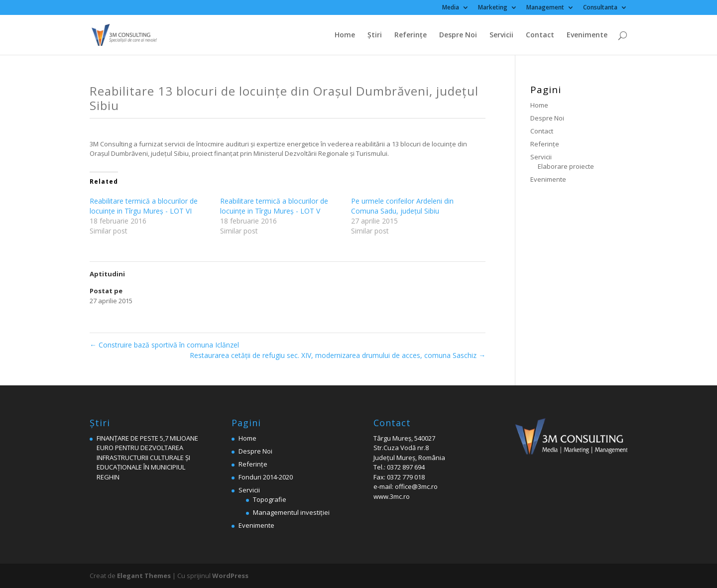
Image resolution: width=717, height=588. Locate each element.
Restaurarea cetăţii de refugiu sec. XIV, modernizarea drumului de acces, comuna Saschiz (338, 355)
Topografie (270, 499)
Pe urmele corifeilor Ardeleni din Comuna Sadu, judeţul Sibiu (402, 206)
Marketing (493, 8)
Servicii (501, 35)
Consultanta (600, 8)
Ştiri (375, 35)
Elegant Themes (144, 576)
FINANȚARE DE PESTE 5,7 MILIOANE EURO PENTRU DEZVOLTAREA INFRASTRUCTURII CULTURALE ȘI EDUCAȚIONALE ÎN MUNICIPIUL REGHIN (147, 458)
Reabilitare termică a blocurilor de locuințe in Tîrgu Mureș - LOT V (274, 206)
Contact (540, 35)
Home (345, 35)
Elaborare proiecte (566, 166)
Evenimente (587, 35)
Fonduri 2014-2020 (266, 477)
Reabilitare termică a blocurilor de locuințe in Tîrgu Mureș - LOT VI (144, 206)
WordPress (230, 576)
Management (545, 8)
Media (451, 8)
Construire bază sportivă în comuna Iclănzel (164, 345)
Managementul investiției (291, 512)
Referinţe (411, 35)
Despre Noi (458, 35)
